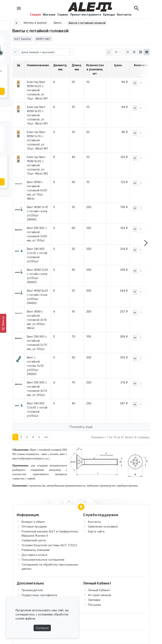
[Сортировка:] (46, 52)
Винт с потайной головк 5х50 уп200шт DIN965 (35, 366)
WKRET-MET (43, 39)
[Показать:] (118, 52)
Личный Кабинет (99, 590)
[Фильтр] (3, 323)
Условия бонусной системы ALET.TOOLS (49, 545)
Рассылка (94, 605)
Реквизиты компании (36, 550)
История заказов (100, 595)
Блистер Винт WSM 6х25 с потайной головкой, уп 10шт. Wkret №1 (37, 90)
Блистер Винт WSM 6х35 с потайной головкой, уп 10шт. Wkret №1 (37, 115)
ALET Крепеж (23, 39)
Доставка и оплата (34, 555)
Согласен (42, 628)
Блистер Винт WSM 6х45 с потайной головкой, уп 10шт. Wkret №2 (38, 165)
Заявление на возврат (103, 526)
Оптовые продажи (34, 526)
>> (46, 437)
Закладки (94, 600)
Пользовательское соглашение (43, 560)
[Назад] (16, 23)
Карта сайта (96, 531)
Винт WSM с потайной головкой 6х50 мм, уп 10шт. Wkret (37, 190)
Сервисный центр (34, 540)
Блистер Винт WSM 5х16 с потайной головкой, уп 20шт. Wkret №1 (38, 140)
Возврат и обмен (33, 522)
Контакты (94, 522)
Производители (32, 590)
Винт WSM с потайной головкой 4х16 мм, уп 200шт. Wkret (37, 320)
